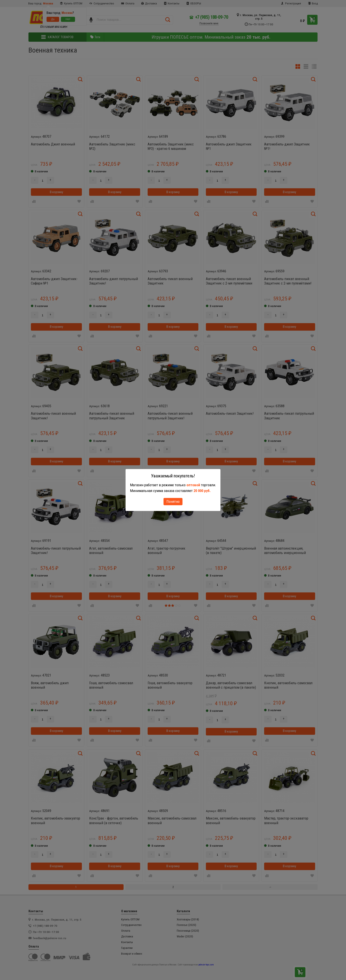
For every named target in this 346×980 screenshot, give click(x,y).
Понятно (173, 501)
